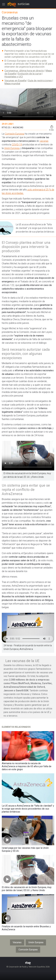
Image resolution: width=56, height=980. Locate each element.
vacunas (44, 141)
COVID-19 (17, 145)
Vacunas (17, 942)
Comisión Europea (15, 134)
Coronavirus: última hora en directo (24, 71)
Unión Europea (12, 148)
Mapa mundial (12, 84)
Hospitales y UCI (14, 77)
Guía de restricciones (40, 81)
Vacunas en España (15, 81)
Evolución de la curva (29, 74)
